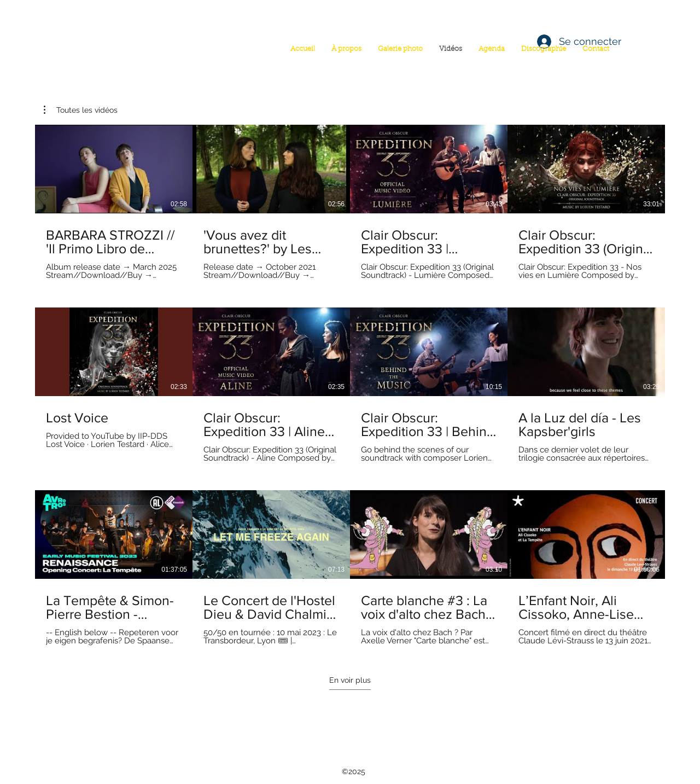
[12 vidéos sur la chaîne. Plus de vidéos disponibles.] (350, 385)
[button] (81, 110)
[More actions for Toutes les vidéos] (81, 110)
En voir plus (350, 680)
